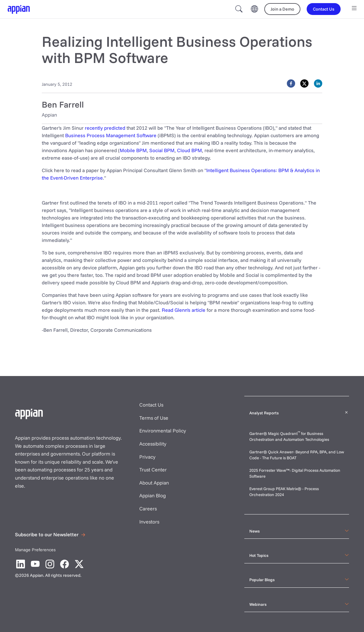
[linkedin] (318, 84)
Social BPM (162, 150)
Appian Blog (153, 495)
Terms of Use (154, 418)
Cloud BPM (189, 150)
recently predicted (105, 128)
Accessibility (153, 444)
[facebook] (291, 84)
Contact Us (151, 405)
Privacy (147, 457)
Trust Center (153, 470)
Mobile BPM (133, 150)
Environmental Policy (163, 431)
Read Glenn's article (184, 310)
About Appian (154, 483)
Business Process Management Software (111, 135)
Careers (148, 509)
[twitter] (304, 84)
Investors (149, 522)
